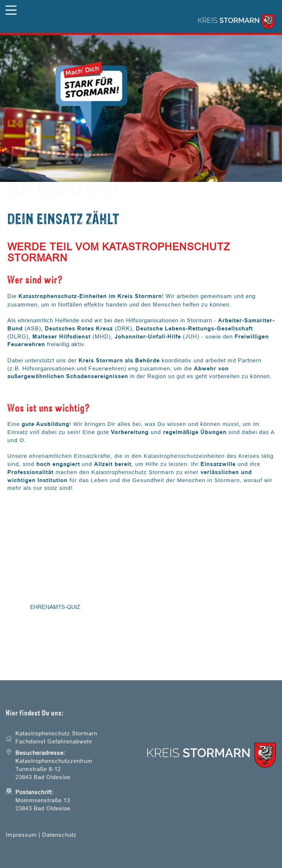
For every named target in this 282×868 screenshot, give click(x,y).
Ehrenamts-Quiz (55, 607)
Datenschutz (59, 835)
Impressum (21, 835)
